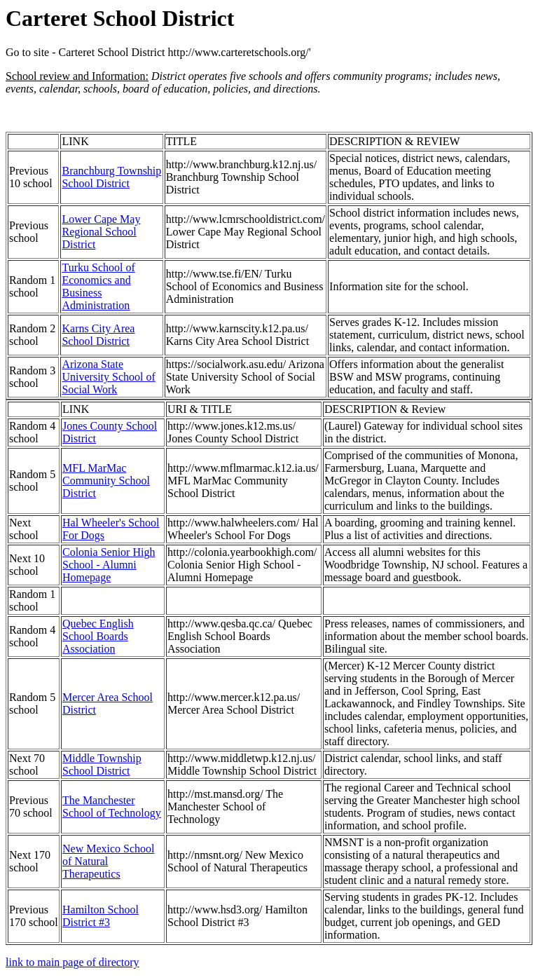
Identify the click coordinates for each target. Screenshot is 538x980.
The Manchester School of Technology (112, 807)
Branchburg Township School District (111, 177)
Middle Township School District (102, 764)
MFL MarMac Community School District (106, 481)
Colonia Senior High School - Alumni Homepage (109, 565)
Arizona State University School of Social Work (108, 377)
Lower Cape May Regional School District (101, 232)
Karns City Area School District (98, 335)
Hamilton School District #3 (101, 916)
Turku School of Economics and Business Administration (98, 286)
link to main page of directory (73, 962)
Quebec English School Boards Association (98, 636)
